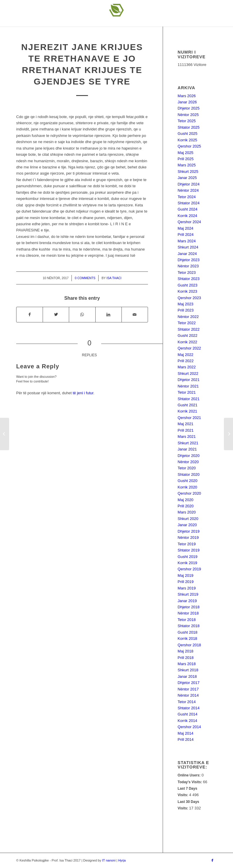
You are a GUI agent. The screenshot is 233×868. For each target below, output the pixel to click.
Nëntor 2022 (188, 317)
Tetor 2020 (187, 468)
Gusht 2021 (188, 405)
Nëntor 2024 (188, 190)
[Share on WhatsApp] (82, 315)
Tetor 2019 (187, 544)
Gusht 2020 (188, 481)
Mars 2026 (187, 96)
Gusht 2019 (188, 557)
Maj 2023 (185, 304)
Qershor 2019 (189, 569)
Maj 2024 (185, 228)
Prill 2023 (186, 310)
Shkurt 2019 (188, 594)
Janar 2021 (187, 449)
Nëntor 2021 (188, 386)
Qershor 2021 (189, 418)
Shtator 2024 (189, 203)
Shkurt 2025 (188, 172)
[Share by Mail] (135, 315)
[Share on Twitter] (56, 315)
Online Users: (190, 775)
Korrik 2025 (187, 140)
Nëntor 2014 (188, 695)
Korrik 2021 (187, 411)
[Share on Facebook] (30, 315)
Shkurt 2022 (188, 373)
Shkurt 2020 (188, 519)
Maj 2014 (185, 733)
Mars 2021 (187, 437)
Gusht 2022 (188, 336)
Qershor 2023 (189, 298)
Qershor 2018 (189, 645)
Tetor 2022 (187, 323)
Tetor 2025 (187, 121)
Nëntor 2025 (188, 115)
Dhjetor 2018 (189, 607)
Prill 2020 (186, 506)
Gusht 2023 (188, 285)
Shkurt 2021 (188, 443)
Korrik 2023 (187, 291)
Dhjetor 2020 (189, 456)
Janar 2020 (187, 525)
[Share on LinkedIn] (109, 315)
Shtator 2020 (189, 474)
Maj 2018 (185, 651)
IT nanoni (109, 860)
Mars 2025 (187, 165)
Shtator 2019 (189, 550)
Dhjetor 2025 (189, 108)
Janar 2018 (187, 676)
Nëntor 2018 (188, 613)
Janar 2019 (187, 601)
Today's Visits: (190, 782)
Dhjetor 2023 (189, 260)
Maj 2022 (185, 355)
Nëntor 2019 (188, 537)
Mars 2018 (187, 664)
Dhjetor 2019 (189, 531)
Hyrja (122, 860)
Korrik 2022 (187, 342)
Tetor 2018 (187, 620)
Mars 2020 (187, 512)
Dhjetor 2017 (189, 683)
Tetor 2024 (187, 197)
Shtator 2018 (189, 626)
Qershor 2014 (189, 727)
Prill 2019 (186, 582)
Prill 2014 (186, 739)
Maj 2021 (185, 424)
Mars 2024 (187, 241)
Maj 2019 (185, 575)
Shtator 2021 (189, 399)
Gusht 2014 (188, 714)
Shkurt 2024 (188, 247)
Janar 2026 (187, 102)
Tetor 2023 (187, 273)
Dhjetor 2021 (189, 380)
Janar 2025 (187, 178)
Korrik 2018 (187, 638)
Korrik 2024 (187, 216)
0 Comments (85, 278)
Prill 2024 (186, 235)
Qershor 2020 (189, 493)
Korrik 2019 (187, 563)
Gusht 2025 (188, 134)
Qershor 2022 (189, 348)
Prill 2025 (186, 159)
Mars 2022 (187, 367)
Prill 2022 (186, 361)
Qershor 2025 (189, 146)
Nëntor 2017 (188, 689)
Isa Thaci (114, 278)
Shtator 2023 (189, 279)
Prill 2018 (186, 658)
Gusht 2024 (188, 209)
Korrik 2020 (187, 487)
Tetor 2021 (187, 392)
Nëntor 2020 (188, 462)
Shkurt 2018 (188, 670)
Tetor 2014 (187, 702)
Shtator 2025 (189, 127)
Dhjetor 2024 (189, 184)
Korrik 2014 (187, 721)
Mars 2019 (187, 588)
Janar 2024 (187, 254)
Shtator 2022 (189, 329)
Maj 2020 (185, 500)
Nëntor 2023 (188, 266)
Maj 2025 (185, 153)
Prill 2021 (186, 430)
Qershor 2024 (189, 222)
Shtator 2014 (189, 708)
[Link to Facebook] (212, 860)
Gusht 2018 (188, 632)
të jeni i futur (83, 393)
